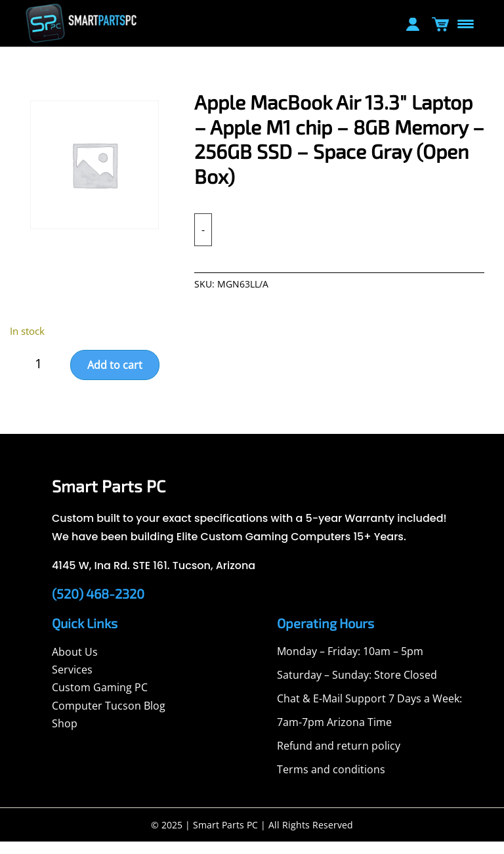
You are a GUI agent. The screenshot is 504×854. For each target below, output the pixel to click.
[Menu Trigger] (465, 23)
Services (72, 682)
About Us (75, 664)
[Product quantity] (44, 376)
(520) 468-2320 (98, 606)
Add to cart (115, 377)
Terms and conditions (331, 782)
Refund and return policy (339, 758)
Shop (65, 736)
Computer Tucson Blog (109, 718)
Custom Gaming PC (100, 700)
